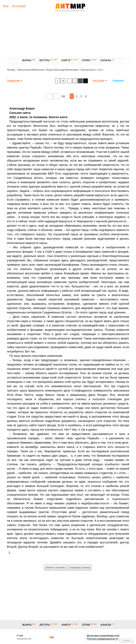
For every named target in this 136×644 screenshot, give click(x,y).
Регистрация (19, 6)
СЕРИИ (86, 60)
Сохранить (118, 81)
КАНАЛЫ (106, 60)
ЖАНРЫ (27, 60)
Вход (6, 6)
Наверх (127, 640)
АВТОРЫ (45, 60)
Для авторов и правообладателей (103, 636)
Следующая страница (80, 567)
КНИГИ (66, 60)
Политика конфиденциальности (102, 639)
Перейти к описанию (55, 567)
